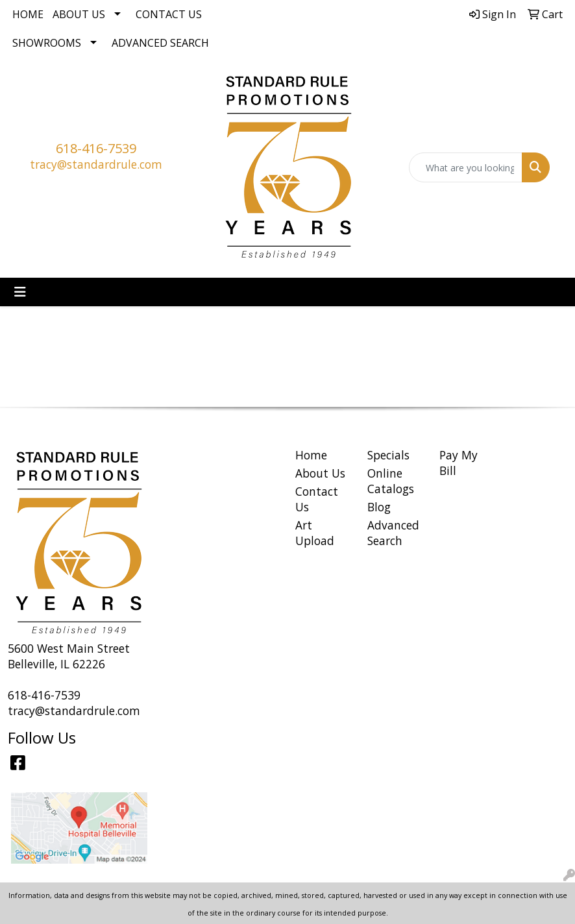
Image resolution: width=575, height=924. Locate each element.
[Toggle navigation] (20, 292)
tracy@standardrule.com (96, 164)
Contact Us (169, 14)
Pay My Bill (459, 463)
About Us (79, 14)
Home (28, 14)
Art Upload (315, 533)
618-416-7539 (96, 148)
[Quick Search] (466, 167)
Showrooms (47, 43)
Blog (379, 507)
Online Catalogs (391, 481)
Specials (388, 455)
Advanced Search (160, 43)
